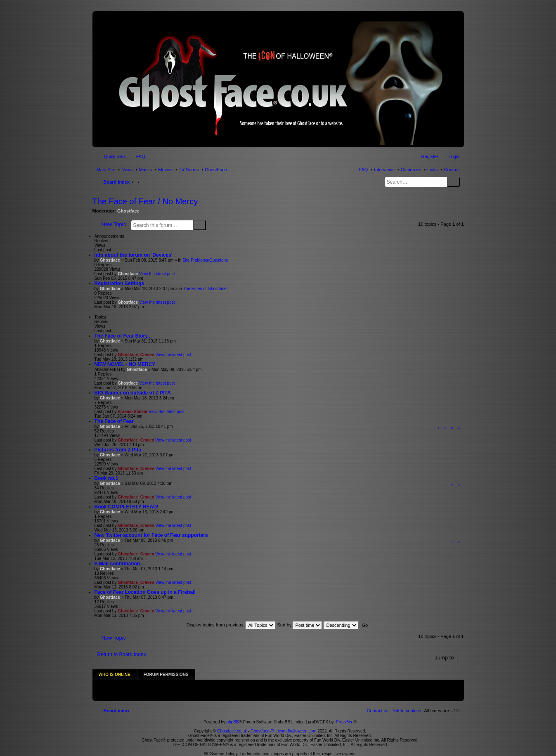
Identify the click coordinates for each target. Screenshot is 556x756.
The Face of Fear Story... (123, 336)
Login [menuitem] (454, 156)
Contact (452, 170)
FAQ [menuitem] (141, 156)
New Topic (114, 224)
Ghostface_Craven (136, 355)
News (127, 170)
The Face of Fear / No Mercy (145, 201)
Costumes (411, 170)
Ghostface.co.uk (233, 722)
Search (453, 182)
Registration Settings (119, 283)
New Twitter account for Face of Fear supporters (151, 535)
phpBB (233, 713)
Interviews (384, 170)
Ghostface (128, 211)
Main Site (106, 170)
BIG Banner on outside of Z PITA (133, 393)
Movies (165, 170)
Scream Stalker (132, 412)
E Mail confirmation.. (119, 564)
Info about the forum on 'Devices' (134, 255)
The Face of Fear (114, 421)
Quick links (115, 156)
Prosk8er (344, 713)
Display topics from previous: (231, 625)
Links (433, 170)
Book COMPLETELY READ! (127, 507)
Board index (117, 182)
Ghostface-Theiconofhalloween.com (284, 722)
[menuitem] (406, 702)
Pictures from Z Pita (118, 450)
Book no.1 (106, 478)
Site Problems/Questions (205, 260)
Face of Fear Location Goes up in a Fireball (145, 592)
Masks (146, 170)
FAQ (363, 170)
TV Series (189, 170)
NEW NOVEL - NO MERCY (125, 364)
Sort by (300, 625)
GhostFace (216, 170)
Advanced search (211, 225)
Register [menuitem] (430, 156)
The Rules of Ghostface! (206, 289)
